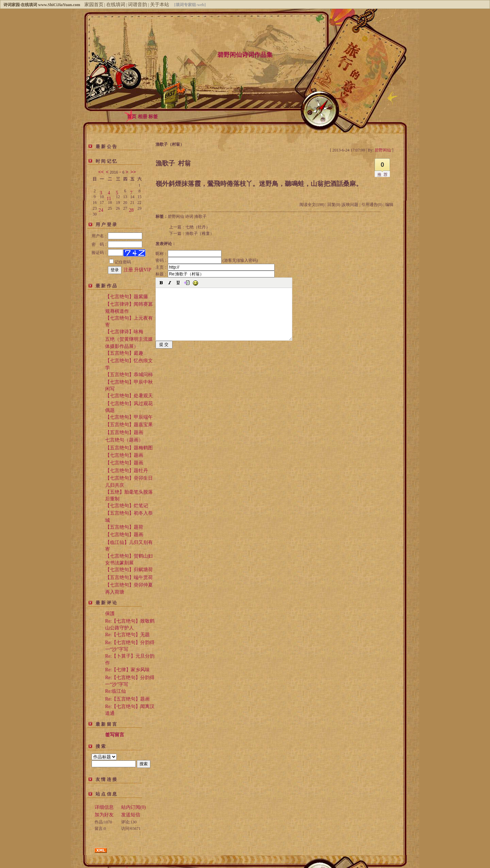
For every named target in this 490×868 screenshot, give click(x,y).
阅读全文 (312, 205)
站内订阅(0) (133, 807)
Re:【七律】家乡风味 (127, 670)
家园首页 (94, 5)
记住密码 (120, 262)
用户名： (117, 236)
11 (109, 197)
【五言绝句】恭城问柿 (129, 375)
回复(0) (334, 205)
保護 (110, 614)
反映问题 (350, 205)
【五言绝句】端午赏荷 (129, 577)
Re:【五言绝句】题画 (127, 699)
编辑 (389, 205)
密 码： (117, 244)
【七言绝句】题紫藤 (127, 297)
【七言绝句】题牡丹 (127, 471)
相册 (143, 117)
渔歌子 (200, 216)
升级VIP (143, 270)
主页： (215, 267)
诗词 (189, 216)
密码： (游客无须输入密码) (207, 260)
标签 (153, 117)
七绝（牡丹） (198, 227)
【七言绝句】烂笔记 (127, 506)
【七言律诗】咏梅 (124, 332)
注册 (128, 270)
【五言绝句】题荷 (124, 527)
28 (131, 209)
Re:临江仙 (116, 691)
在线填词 (116, 5)
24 (101, 209)
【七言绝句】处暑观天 (129, 396)
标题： (215, 274)
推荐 (383, 175)
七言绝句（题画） (124, 440)
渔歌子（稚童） (200, 234)
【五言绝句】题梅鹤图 (129, 448)
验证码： (107, 253)
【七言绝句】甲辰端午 (129, 417)
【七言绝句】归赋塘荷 (129, 570)
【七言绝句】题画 (124, 455)
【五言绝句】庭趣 (124, 353)
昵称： (189, 254)
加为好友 (104, 815)
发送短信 (131, 815)
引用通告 (372, 205)
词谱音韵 (137, 5)
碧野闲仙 (176, 216)
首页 (132, 117)
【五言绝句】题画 (124, 432)
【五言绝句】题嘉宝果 (129, 425)
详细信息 (104, 807)
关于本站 (160, 5)
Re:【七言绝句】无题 (127, 635)
